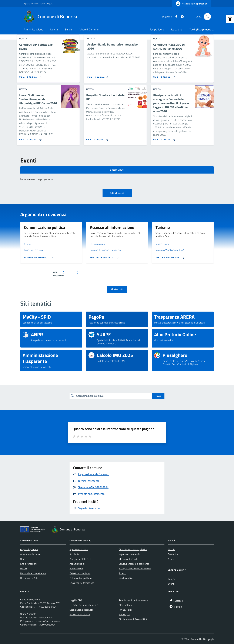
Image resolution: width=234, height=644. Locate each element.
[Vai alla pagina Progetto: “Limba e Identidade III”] (97, 138)
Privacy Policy (126, 610)
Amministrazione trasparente (133, 600)
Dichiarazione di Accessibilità (133, 619)
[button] (230, 19)
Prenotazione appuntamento (84, 605)
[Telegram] (181, 17)
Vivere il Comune (89, 29)
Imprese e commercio (129, 554)
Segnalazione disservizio (81, 610)
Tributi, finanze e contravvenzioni (135, 568)
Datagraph (208, 639)
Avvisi (171, 559)
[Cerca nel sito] (207, 17)
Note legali (124, 614)
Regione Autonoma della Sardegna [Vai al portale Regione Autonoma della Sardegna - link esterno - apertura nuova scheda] (38, 4)
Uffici (23, 559)
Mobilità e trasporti (128, 559)
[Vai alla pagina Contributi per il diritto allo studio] (30, 76)
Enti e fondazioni (29, 564)
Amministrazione (34, 29)
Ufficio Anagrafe (28, 614)
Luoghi (171, 579)
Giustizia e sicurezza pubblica (133, 549)
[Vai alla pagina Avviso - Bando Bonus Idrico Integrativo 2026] (98, 76)
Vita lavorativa (126, 578)
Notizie (171, 549)
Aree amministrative (30, 554)
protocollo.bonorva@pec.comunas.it (43, 621)
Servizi (69, 29)
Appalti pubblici (77, 564)
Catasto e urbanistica (80, 573)
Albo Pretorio (125, 605)
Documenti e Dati (29, 578)
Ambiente (74, 554)
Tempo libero (157, 29)
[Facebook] (175, 17)
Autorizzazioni (76, 568)
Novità (54, 29)
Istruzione (177, 29)
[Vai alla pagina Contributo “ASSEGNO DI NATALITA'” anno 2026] (164, 76)
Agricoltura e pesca (79, 549)
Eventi (171, 584)
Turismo (123, 573)
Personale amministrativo (33, 573)
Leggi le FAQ (76, 600)
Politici (24, 568)
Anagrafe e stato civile (81, 559)
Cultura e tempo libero (81, 578)
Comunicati (174, 554)
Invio (158, 396)
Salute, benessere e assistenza (134, 564)
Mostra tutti (117, 289)
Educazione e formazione (82, 583)
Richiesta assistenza (80, 614)
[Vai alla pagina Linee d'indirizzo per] (30, 138)
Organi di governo (29, 549)
